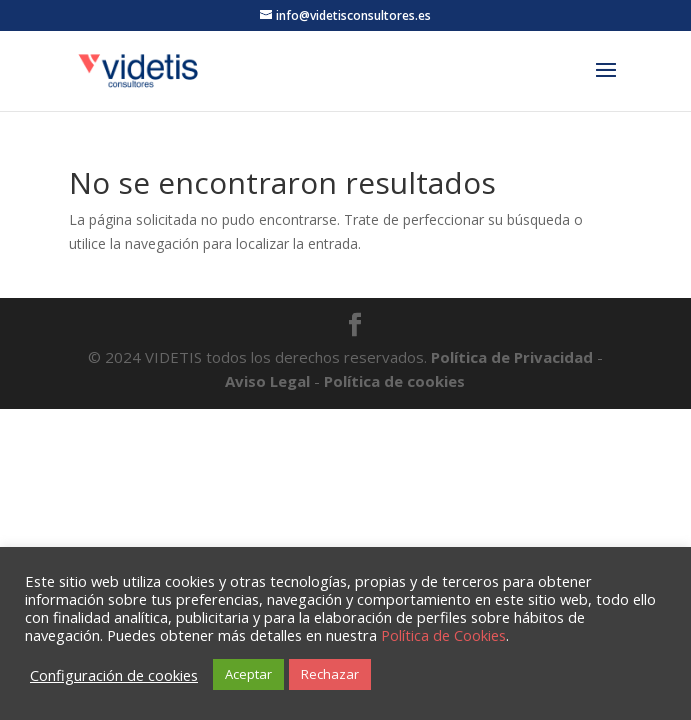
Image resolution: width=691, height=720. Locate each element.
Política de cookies (394, 381)
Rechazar (330, 674)
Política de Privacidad (514, 357)
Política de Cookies (443, 635)
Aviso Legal (267, 381)
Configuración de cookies (114, 675)
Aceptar (248, 674)
